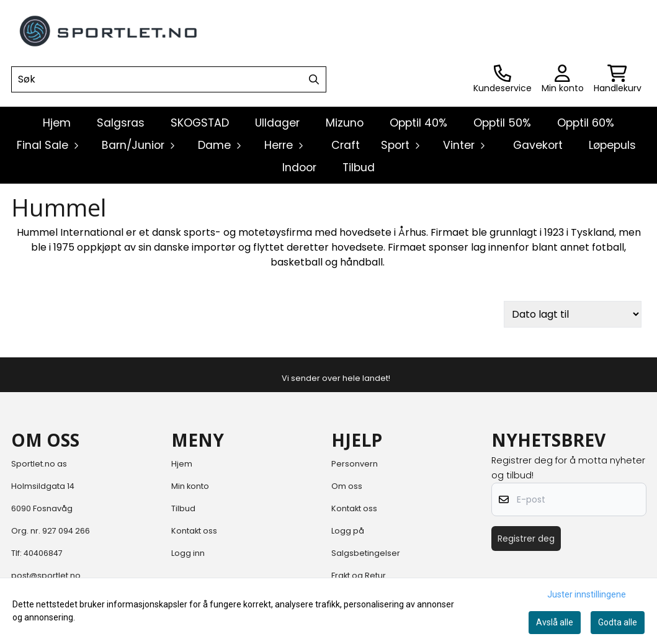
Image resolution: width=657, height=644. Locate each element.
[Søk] (169, 79)
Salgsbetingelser (366, 553)
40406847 (43, 553)
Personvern (355, 464)
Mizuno (345, 123)
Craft (346, 145)
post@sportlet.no (46, 575)
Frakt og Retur (359, 575)
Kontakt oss (194, 531)
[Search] (314, 79)
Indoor (299, 168)
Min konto (190, 486)
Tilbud (359, 168)
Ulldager (277, 123)
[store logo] (109, 31)
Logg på (348, 531)
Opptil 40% (418, 123)
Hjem (182, 464)
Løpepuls (612, 145)
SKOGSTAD (200, 123)
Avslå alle (555, 622)
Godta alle (618, 622)
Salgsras (121, 123)
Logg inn (188, 553)
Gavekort (538, 145)
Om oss (347, 486)
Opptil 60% (586, 123)
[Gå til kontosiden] (503, 79)
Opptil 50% (502, 123)
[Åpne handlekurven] (618, 79)
